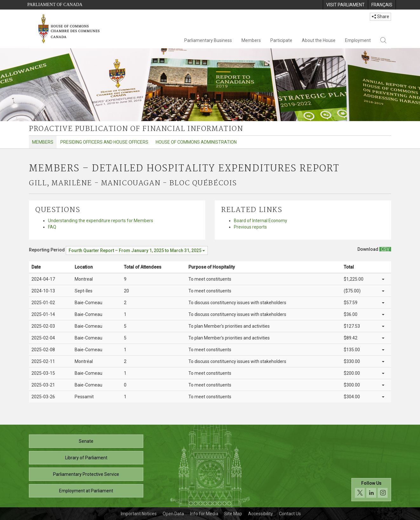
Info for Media (204, 514)
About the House (319, 40)
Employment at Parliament (86, 491)
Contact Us (290, 514)
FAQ (52, 227)
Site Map (233, 514)
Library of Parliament (86, 458)
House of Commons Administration (196, 142)
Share (380, 17)
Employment (358, 40)
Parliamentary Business (208, 40)
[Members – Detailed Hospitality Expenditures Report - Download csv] (385, 249)
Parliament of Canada (55, 5)
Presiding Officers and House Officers (104, 142)
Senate (86, 441)
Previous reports (250, 227)
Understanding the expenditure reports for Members (101, 221)
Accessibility (261, 514)
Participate (281, 40)
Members (251, 40)
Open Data (173, 514)
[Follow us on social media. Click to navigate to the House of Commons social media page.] (371, 490)
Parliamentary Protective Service (86, 474)
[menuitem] (345, 5)
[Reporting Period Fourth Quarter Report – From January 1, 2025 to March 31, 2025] (137, 250)
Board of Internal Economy (261, 221)
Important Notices (139, 514)
